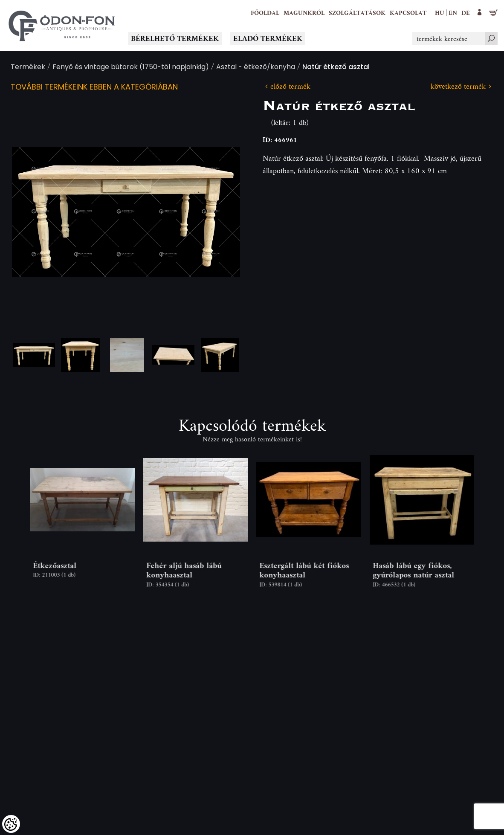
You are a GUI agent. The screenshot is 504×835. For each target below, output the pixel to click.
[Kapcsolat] (408, 13)
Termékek (28, 68)
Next (220, 212)
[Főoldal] (265, 13)
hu (440, 13)
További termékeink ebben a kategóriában (94, 88)
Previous (32, 212)
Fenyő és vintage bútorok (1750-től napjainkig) (131, 68)
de (466, 13)
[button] (304, 13)
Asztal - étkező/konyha (256, 68)
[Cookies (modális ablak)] (11, 824)
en (453, 13)
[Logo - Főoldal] (62, 26)
